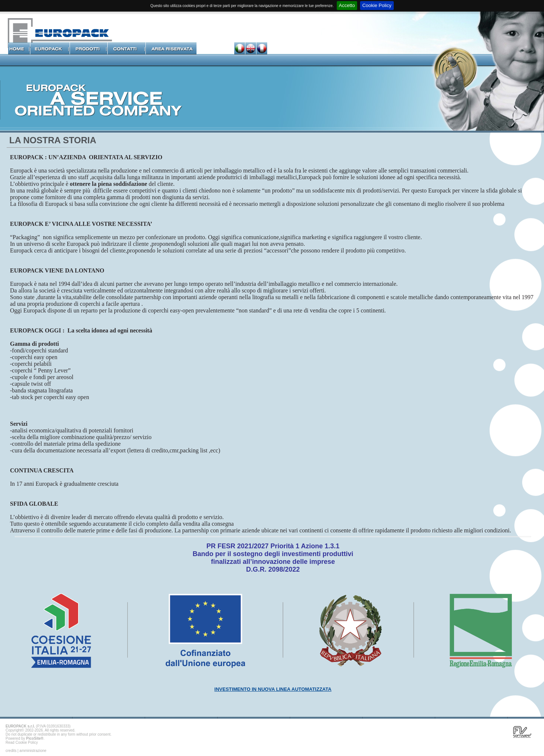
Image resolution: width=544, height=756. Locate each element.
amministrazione (33, 751)
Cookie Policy (377, 5)
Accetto (347, 5)
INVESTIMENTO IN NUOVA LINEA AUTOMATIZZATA (273, 689)
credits (11, 751)
